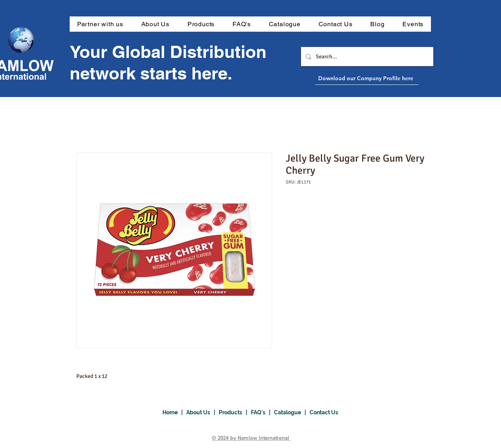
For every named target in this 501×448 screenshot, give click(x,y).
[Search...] (366, 57)
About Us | (203, 412)
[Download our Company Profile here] (385, 78)
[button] (201, 24)
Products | (235, 412)
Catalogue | (292, 412)
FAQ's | (262, 412)
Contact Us (324, 412)
